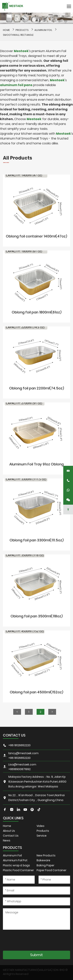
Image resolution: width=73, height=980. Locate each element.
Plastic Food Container (18, 870)
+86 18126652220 (19, 745)
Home (7, 826)
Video (40, 826)
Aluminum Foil (43, 30)
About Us (9, 831)
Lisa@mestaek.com (22, 764)
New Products (46, 855)
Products (22, 30)
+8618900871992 (19, 769)
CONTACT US (14, 735)
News (7, 840)
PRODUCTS (12, 848)
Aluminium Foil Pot (15, 860)
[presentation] (33, 940)
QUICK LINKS (13, 818)
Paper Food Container (51, 870)
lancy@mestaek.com (23, 753)
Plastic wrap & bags (16, 865)
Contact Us (11, 836)
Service (42, 836)
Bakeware (43, 860)
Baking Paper (45, 865)
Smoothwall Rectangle (18, 35)
